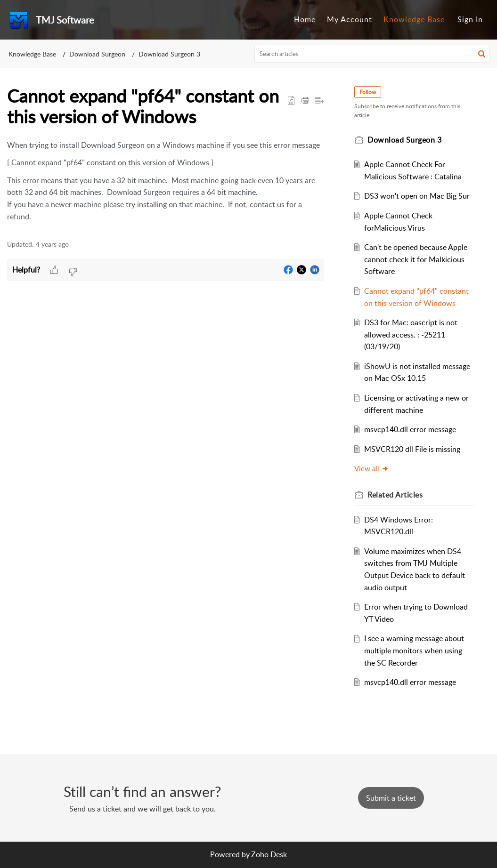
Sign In (470, 19)
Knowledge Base (414, 19)
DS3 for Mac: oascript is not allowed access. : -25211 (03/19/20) (411, 334)
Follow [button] (368, 92)
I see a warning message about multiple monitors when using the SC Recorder (414, 650)
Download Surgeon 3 (169, 54)
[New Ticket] (391, 798)
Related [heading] (395, 495)
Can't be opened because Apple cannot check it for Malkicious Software (416, 259)
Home (305, 19)
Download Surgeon (97, 54)
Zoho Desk (269, 854)
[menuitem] (305, 20)
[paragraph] (166, 181)
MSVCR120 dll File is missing (412, 449)
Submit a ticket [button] (391, 798)
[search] (372, 54)
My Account (350, 19)
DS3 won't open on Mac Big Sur (417, 196)
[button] (482, 54)
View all (371, 468)
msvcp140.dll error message (410, 429)
